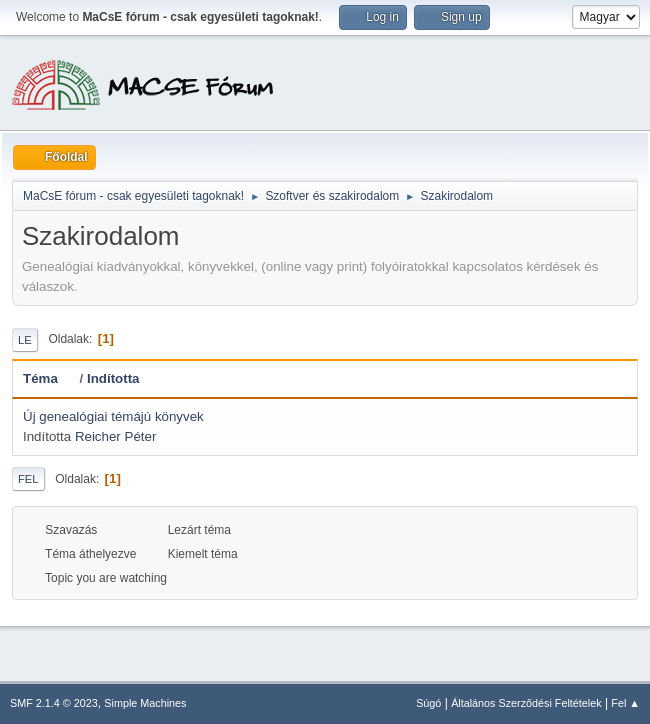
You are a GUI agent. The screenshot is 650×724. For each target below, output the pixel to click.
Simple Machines (145, 703)
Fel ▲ (625, 703)
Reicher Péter (116, 436)
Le (25, 340)
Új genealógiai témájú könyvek (113, 416)
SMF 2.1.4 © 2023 (54, 703)
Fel (28, 479)
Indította (113, 378)
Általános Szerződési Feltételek (526, 703)
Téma (49, 378)
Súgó (428, 703)
